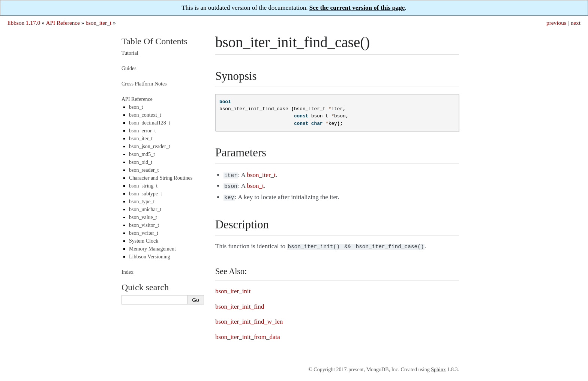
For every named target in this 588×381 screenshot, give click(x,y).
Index (127, 272)
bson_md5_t (142, 154)
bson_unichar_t (145, 209)
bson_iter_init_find (240, 304)
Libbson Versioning (150, 257)
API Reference (63, 23)
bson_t (136, 107)
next (576, 23)
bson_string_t (143, 186)
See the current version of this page (357, 8)
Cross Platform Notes (144, 84)
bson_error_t (142, 131)
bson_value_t (143, 217)
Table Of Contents (154, 41)
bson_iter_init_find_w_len (249, 319)
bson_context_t (145, 115)
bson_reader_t (144, 170)
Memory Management (152, 249)
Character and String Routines (161, 178)
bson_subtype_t (145, 194)
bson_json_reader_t (150, 146)
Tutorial (130, 53)
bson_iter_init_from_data (248, 334)
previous (556, 23)
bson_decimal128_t (150, 123)
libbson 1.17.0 (24, 23)
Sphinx (438, 367)
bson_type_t (142, 202)
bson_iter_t (98, 23)
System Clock (144, 241)
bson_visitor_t (144, 225)
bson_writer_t (144, 233)
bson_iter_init (233, 288)
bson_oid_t (141, 162)
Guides (129, 68)
